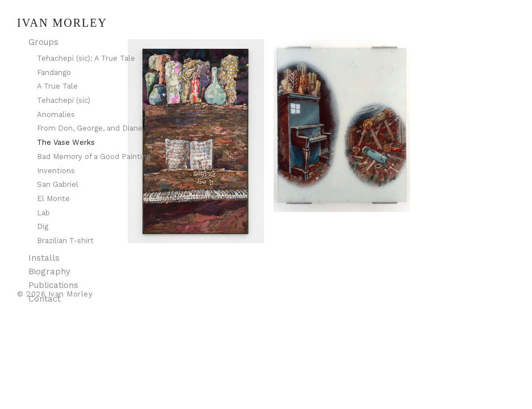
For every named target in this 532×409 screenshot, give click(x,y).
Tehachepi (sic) (64, 100)
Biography (49, 272)
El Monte (53, 199)
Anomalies (56, 114)
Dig (43, 226)
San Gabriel (58, 184)
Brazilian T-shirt (65, 241)
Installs (44, 258)
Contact (45, 299)
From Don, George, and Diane (90, 128)
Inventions (56, 171)
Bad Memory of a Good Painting (94, 156)
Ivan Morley (62, 23)
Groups (43, 42)
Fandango (54, 72)
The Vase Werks (66, 142)
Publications (53, 285)
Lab (43, 213)
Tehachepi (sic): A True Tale (86, 58)
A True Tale (57, 86)
